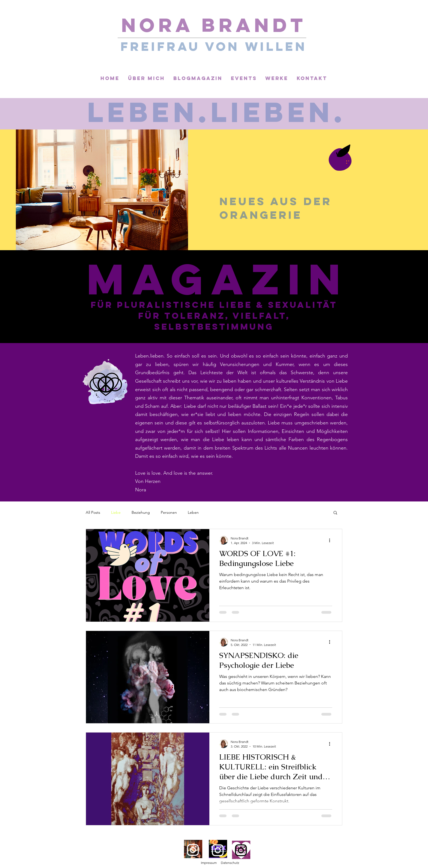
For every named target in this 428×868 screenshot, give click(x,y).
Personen (169, 512)
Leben (193, 512)
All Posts (93, 512)
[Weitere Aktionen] (331, 540)
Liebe (116, 512)
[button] (335, 513)
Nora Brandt (214, 25)
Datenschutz (230, 863)
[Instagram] (193, 850)
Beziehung (141, 512)
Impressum (209, 863)
